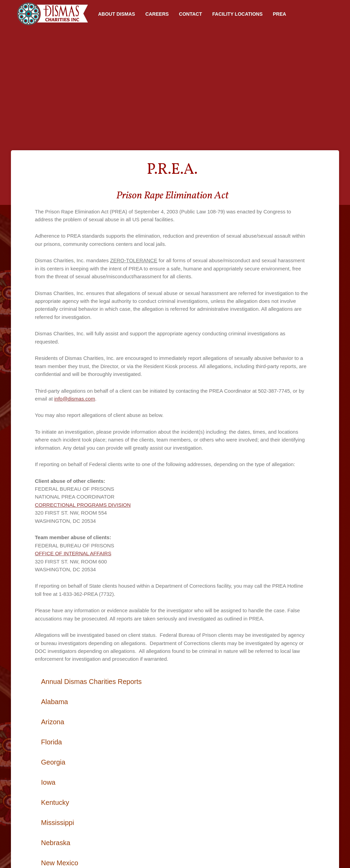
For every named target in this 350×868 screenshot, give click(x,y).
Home (52, 14)
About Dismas (117, 14)
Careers (157, 14)
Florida (51, 742)
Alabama (55, 702)
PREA (279, 14)
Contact (191, 14)
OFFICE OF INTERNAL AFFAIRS (73, 553)
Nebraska (56, 843)
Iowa (48, 782)
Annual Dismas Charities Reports (91, 682)
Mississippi (58, 823)
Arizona (53, 722)
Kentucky (55, 802)
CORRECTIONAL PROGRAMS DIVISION (83, 505)
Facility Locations (237, 14)
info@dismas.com (75, 399)
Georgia (53, 762)
